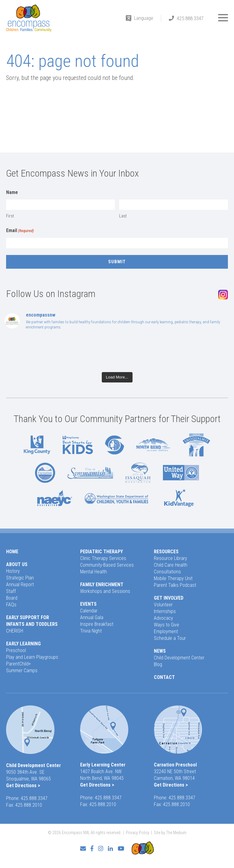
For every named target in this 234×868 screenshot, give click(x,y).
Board (12, 598)
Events (88, 604)
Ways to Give (167, 625)
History (13, 571)
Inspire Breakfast (97, 624)
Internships (165, 611)
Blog (158, 664)
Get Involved (169, 598)
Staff (11, 591)
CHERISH (15, 631)
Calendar (89, 611)
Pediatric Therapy (101, 552)
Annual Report (20, 585)
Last (123, 216)
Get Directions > (23, 786)
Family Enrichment (102, 585)
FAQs (11, 605)
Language (144, 18)
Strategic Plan (20, 578)
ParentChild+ (19, 664)
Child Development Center (179, 658)
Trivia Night (91, 631)
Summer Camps (22, 671)
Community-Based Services (107, 565)
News (160, 651)
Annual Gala (92, 617)
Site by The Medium (170, 833)
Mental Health (94, 572)
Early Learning (23, 644)
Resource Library (170, 558)
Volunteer (163, 605)
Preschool (16, 650)
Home (12, 552)
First (10, 216)
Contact (164, 677)
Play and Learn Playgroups (32, 657)
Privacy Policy (138, 833)
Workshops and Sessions (105, 591)
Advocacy (163, 618)
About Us (17, 564)
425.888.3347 (190, 18)
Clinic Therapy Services (103, 558)
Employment (166, 631)
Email (20, 231)
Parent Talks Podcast (175, 585)
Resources (166, 552)
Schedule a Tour (170, 638)
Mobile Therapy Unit (173, 578)
